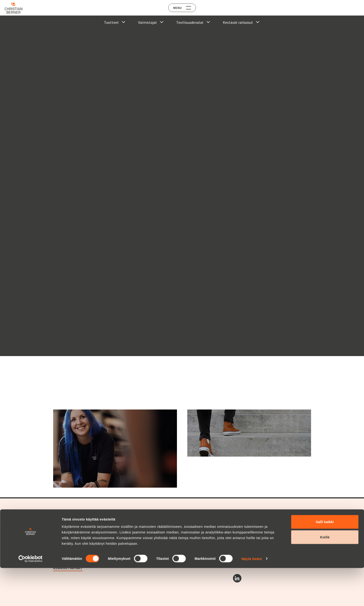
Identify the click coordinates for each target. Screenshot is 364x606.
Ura (147, 515)
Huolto (59, 528)
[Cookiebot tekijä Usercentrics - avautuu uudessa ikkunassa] (30, 597)
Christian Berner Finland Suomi (258, 539)
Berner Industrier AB (249, 523)
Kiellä (325, 575)
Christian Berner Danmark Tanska (260, 544)
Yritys (58, 546)
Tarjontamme (66, 515)
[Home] (17, 8)
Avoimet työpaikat (158, 523)
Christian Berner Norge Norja (256, 533)
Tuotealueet (63, 523)
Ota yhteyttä (156, 534)
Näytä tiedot (252, 597)
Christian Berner (70, 539)
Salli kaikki (325, 560)
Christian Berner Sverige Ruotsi (258, 528)
